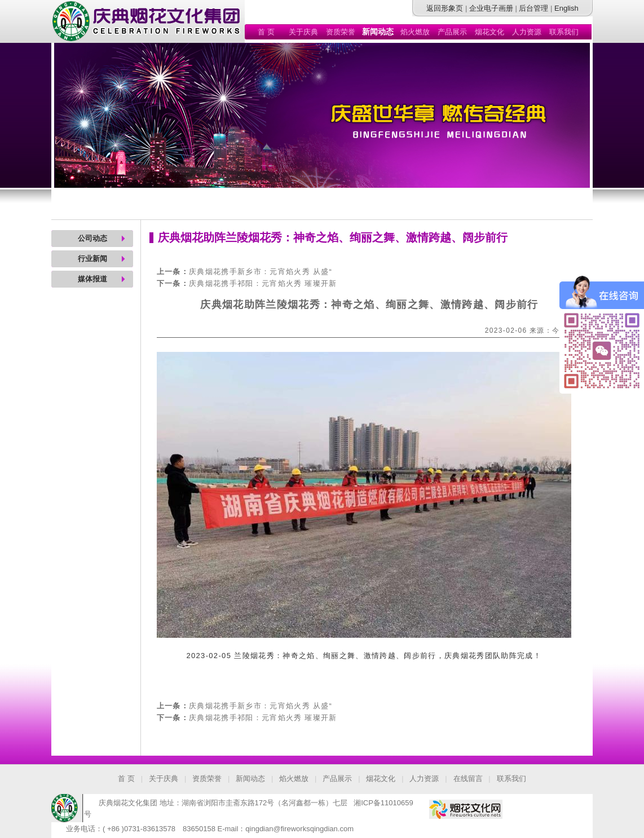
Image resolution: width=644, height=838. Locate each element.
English (566, 8)
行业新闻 (92, 259)
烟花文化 (489, 32)
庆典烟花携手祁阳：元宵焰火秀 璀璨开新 (263, 283)
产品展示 (452, 32)
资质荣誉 (341, 32)
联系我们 (564, 32)
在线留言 (468, 779)
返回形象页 (445, 8)
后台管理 (533, 8)
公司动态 (92, 238)
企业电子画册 (491, 8)
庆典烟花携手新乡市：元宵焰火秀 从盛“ (261, 272)
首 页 (266, 32)
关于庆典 (303, 32)
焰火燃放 (415, 32)
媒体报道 (92, 279)
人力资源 (527, 32)
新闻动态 (250, 779)
